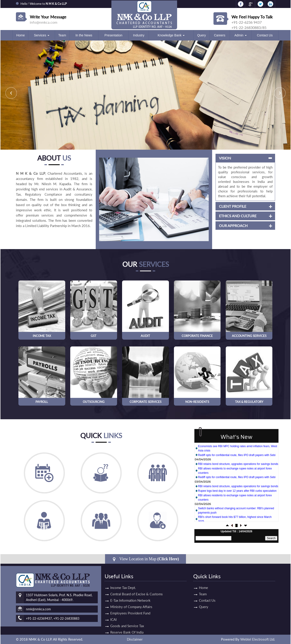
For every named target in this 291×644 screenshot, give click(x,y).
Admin (241, 35)
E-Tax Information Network (130, 587)
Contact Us (265, 35)
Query (201, 35)
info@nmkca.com (44, 22)
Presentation (114, 35)
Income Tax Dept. (123, 575)
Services (42, 35)
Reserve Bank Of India (127, 619)
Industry (139, 35)
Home (21, 35)
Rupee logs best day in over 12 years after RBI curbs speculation (237, 497)
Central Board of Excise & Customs (137, 581)
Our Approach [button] (220, 226)
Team (62, 35)
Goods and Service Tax (127, 613)
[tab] (232, 158)
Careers (220, 35)
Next (280, 93)
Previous (11, 93)
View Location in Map (145, 559)
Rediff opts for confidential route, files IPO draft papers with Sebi (237, 461)
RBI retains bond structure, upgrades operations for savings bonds (238, 470)
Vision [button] (212, 158)
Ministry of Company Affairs (131, 594)
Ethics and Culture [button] (225, 216)
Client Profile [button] (220, 206)
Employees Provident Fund (130, 600)
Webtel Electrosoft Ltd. (258, 639)
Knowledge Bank (171, 35)
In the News (84, 35)
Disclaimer (135, 639)
